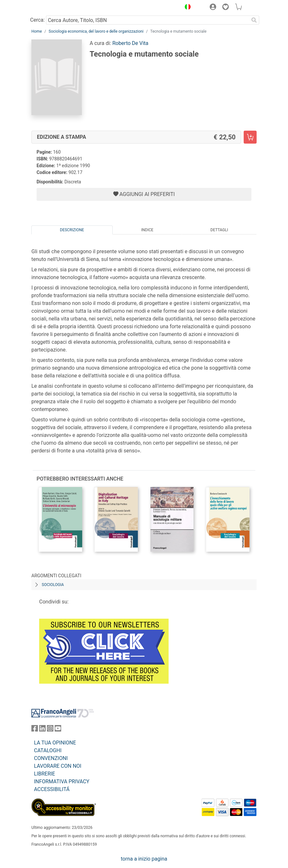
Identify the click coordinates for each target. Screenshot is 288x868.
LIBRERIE (44, 774)
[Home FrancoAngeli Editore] (53, 8)
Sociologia (53, 585)
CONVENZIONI (51, 758)
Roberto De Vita (130, 43)
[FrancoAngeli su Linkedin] (42, 730)
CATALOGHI (48, 750)
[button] (186, 8)
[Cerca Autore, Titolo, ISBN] (147, 20)
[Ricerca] (254, 20)
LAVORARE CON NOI (58, 766)
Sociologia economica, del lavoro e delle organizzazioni (96, 31)
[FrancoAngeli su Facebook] (35, 730)
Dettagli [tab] (219, 230)
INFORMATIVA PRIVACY (62, 781)
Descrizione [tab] (72, 230)
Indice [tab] (147, 230)
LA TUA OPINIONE (55, 743)
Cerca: (37, 20)
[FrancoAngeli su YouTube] (58, 730)
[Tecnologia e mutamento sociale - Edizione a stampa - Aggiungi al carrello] (250, 137)
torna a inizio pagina (144, 859)
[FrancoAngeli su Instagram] (50, 730)
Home (37, 31)
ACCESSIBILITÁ (52, 789)
